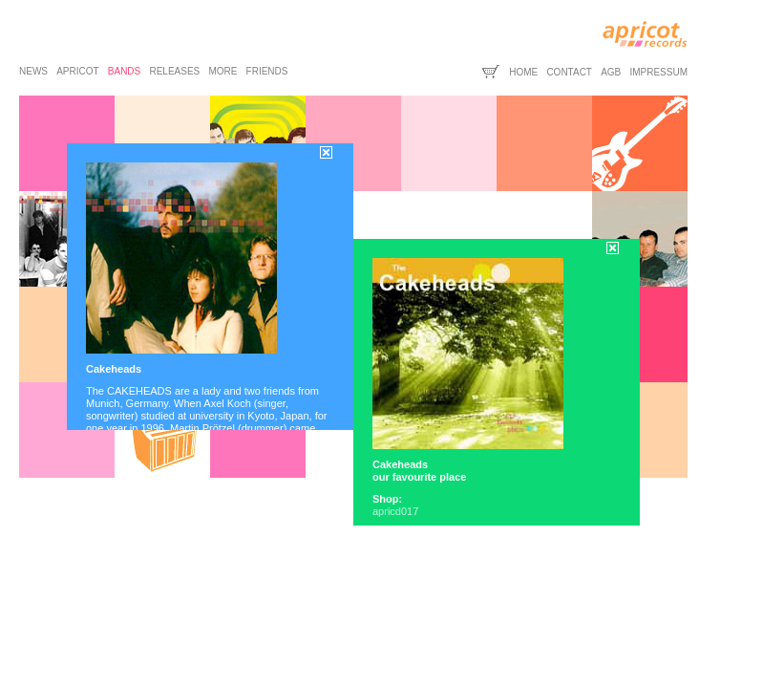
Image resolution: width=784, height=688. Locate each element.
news (33, 71)
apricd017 (395, 511)
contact (569, 72)
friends (267, 71)
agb (611, 72)
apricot (77, 71)
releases (174, 71)
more (222, 71)
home (523, 72)
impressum (658, 72)
